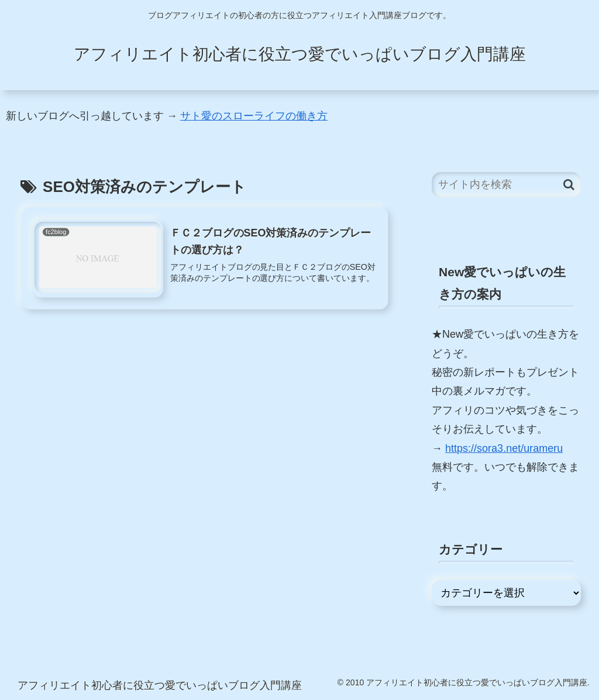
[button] (569, 185)
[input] (506, 185)
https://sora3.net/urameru (504, 448)
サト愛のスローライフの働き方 (254, 116)
